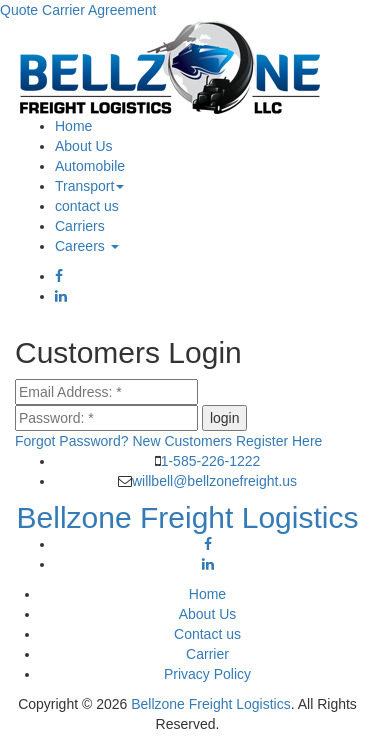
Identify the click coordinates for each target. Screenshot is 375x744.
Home (73, 126)
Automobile (90, 166)
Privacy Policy (207, 674)
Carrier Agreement (99, 10)
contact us (87, 206)
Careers (87, 246)
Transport (89, 186)
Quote (19, 10)
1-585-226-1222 (211, 461)
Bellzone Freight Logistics (211, 704)
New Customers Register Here (228, 441)
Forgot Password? (72, 441)
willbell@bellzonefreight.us (214, 481)
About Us (84, 146)
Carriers (80, 226)
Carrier (207, 654)
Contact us (207, 634)
